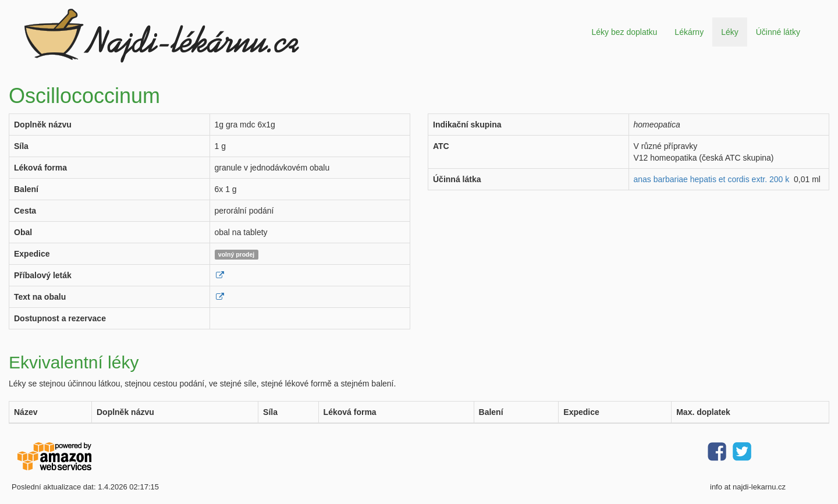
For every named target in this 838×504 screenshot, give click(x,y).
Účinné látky (778, 32)
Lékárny (689, 32)
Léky (730, 32)
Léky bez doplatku (624, 32)
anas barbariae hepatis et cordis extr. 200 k (712, 179)
